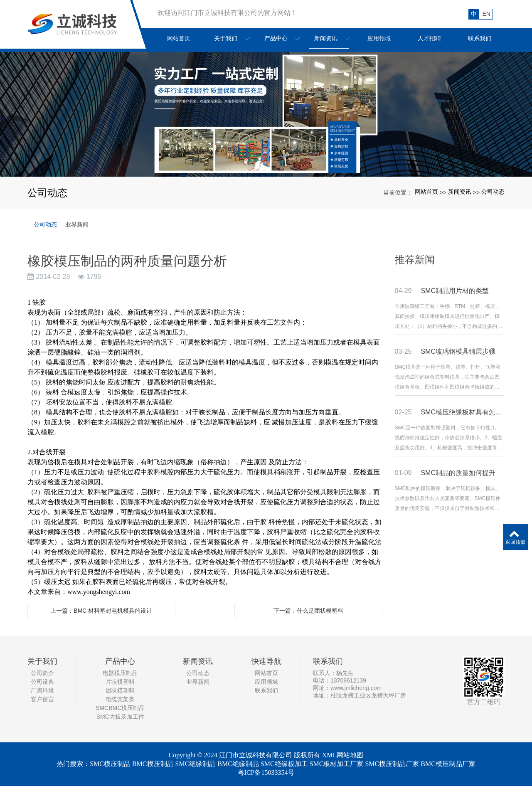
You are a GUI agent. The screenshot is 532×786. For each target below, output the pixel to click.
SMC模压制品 (110, 764)
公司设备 (42, 682)
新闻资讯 (460, 192)
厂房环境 (42, 690)
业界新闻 (77, 224)
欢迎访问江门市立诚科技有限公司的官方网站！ (227, 13)
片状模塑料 (120, 682)
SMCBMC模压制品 (120, 708)
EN (486, 14)
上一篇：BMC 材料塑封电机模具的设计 (101, 611)
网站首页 (426, 192)
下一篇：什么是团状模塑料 (308, 611)
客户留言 (42, 699)
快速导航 (266, 661)
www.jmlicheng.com (356, 688)
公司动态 (493, 192)
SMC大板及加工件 (120, 717)
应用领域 (266, 682)
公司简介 (42, 673)
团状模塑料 (120, 690)
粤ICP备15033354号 (266, 772)
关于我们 (42, 661)
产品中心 (120, 661)
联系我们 (266, 690)
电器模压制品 (120, 673)
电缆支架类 (120, 699)
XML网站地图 (343, 755)
